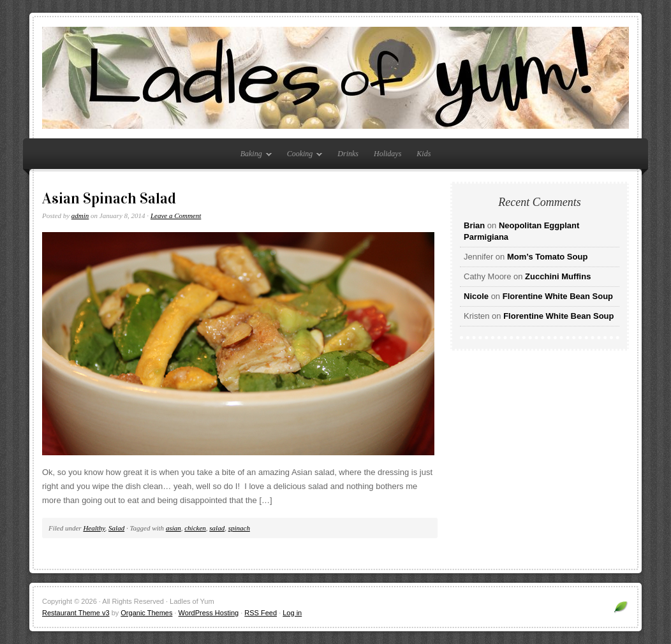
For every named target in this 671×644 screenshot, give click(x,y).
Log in (292, 613)
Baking (253, 156)
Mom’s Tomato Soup (547, 257)
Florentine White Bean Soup (558, 296)
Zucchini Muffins (558, 276)
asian (173, 528)
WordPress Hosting (209, 613)
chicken (195, 528)
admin (80, 216)
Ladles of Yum (335, 78)
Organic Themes (146, 613)
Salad (116, 528)
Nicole (476, 296)
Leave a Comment (176, 216)
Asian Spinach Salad (109, 198)
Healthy (94, 528)
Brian (474, 225)
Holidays (387, 154)
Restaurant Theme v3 (76, 613)
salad (217, 528)
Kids (424, 154)
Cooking (302, 156)
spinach (239, 528)
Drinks (348, 154)
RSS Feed (261, 613)
